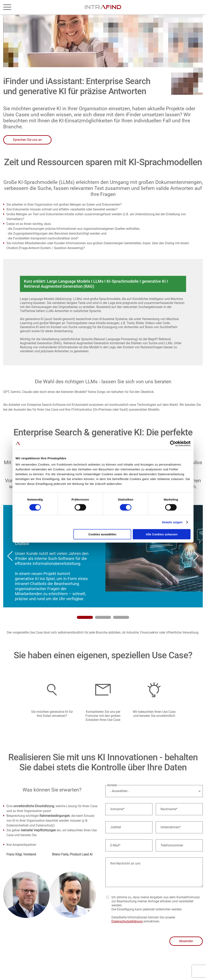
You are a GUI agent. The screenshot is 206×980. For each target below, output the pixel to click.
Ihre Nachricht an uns (125, 863)
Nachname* (169, 809)
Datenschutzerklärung (127, 921)
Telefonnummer (172, 845)
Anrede (112, 785)
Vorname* (117, 809)
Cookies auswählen (102, 534)
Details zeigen (172, 522)
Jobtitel (116, 827)
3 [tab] (121, 617)
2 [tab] (103, 617)
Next (196, 556)
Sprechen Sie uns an (27, 140)
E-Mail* (115, 845)
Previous (10, 556)
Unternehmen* (171, 827)
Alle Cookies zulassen (162, 534)
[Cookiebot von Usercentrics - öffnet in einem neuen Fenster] (173, 443)
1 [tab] (85, 617)
